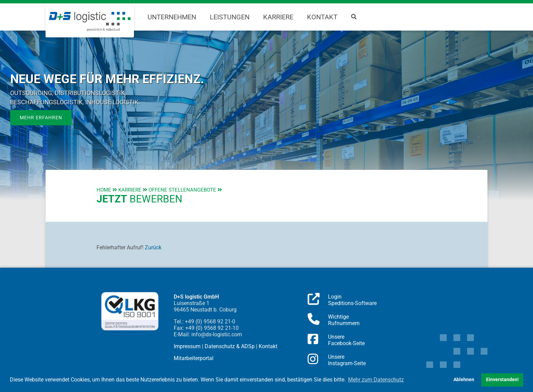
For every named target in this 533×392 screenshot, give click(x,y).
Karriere (278, 17)
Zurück (153, 247)
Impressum (187, 346)
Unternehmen (172, 17)
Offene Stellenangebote (182, 190)
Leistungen (230, 17)
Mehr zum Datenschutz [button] (376, 380)
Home (104, 190)
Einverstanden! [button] (502, 380)
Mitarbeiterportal (194, 358)
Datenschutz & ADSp (230, 346)
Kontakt (322, 17)
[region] (266, 115)
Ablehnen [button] (464, 380)
